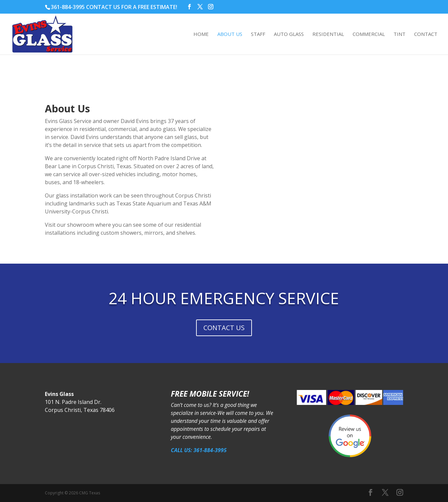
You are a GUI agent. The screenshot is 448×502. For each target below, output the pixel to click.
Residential (328, 35)
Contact (426, 35)
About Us (230, 35)
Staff (258, 35)
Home (201, 35)
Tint (399, 35)
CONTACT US (224, 328)
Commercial (369, 35)
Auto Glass (289, 35)
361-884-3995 (68, 7)
